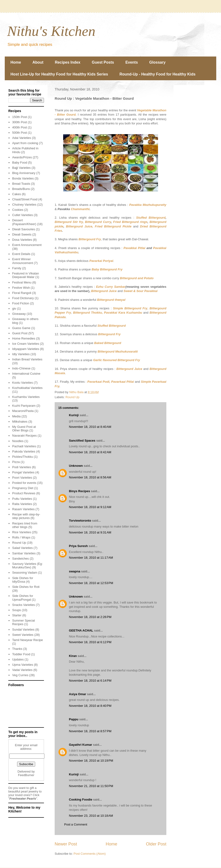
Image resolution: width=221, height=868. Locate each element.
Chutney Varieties (24, 205)
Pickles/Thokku (22, 457)
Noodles (18, 441)
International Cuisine (26, 374)
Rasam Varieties (23, 509)
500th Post (19, 133)
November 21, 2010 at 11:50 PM (91, 786)
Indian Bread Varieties (27, 359)
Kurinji (74, 415)
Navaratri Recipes (24, 436)
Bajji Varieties (21, 168)
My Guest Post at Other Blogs (24, 429)
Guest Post (20, 333)
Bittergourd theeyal (111, 300)
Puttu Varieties (22, 499)
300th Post (19, 122)
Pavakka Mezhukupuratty (148, 205)
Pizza (16, 462)
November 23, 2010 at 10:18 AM (91, 816)
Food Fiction (21, 303)
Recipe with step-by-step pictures (26, 516)
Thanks (17, 649)
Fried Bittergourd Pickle (113, 226)
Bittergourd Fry (90, 239)
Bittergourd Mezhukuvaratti (118, 351)
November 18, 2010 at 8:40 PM (90, 706)
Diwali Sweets (22, 234)
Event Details (21, 254)
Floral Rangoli (22, 293)
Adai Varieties (22, 138)
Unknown (76, 466)
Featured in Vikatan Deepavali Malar (26, 275)
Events (132, 62)
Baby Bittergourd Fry (107, 269)
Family (17, 268)
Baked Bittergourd (108, 343)
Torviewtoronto (80, 521)
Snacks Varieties (24, 605)
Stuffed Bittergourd (151, 218)
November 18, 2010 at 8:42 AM (90, 452)
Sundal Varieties (23, 630)
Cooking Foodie (81, 800)
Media (16, 416)
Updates (18, 659)
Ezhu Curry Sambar (111, 287)
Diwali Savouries (24, 229)
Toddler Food (21, 654)
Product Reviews (24, 493)
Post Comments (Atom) (90, 854)
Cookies (18, 210)
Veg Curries (20, 675)
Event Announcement (27, 245)
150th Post (19, 117)
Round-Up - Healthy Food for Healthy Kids (158, 74)
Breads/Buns (21, 189)
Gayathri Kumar (81, 745)
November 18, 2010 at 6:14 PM (90, 681)
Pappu (74, 719)
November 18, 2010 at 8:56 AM (90, 477)
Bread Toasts (21, 184)
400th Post (19, 127)
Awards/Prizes (22, 157)
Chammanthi (80, 209)
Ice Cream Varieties (26, 344)
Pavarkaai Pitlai (123, 382)
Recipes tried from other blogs (25, 525)
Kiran (73, 656)
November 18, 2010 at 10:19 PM (91, 761)
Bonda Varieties (23, 178)
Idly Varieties (21, 354)
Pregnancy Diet (23, 488)
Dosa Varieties (22, 240)
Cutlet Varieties (22, 215)
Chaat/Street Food (25, 199)
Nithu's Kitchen (51, 31)
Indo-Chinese (21, 368)
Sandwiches (20, 559)
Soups (17, 610)
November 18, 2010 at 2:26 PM (90, 617)
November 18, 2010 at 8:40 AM (90, 427)
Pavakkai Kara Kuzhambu (123, 313)
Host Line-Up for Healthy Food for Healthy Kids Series (59, 74)
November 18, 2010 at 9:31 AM (90, 532)
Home (16, 62)
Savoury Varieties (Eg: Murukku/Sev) (27, 566)
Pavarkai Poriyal (101, 261)
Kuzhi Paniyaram (24, 406)
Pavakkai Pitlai (135, 248)
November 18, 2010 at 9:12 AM (90, 507)
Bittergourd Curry (98, 222)
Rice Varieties (22, 532)
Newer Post (66, 844)
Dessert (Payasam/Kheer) (24, 222)
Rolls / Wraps (21, 537)
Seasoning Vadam (25, 573)
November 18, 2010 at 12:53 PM (91, 583)
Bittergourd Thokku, (88, 313)
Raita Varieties (22, 504)
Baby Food (20, 163)
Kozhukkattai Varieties (27, 388)
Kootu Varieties (22, 383)
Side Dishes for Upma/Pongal (23, 598)
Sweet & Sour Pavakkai (141, 291)
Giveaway (19, 314)
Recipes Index (68, 62)
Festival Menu (22, 282)
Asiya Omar (77, 694)
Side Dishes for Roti (26, 587)
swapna (75, 571)
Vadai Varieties (22, 670)
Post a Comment (76, 824)
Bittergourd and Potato (137, 278)
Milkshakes (20, 422)
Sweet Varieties (23, 635)
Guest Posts (103, 62)
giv (14, 309)
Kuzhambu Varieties (26, 397)
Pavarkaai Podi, (99, 382)
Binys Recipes (79, 491)
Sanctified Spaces (82, 441)
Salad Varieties (22, 548)
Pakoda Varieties (24, 451)
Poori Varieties (22, 478)
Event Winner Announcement (22, 261)
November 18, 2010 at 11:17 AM (91, 558)
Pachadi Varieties (24, 446)
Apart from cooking (25, 143)
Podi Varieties (22, 467)
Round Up (73, 397)
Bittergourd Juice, (79, 226)
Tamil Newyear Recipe (27, 640)
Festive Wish (21, 288)
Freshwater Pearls (23, 799)
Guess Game (21, 328)
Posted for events (24, 483)
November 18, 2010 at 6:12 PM (90, 642)
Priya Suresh (78, 546)
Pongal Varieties (23, 472)
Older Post (156, 844)
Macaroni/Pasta (23, 411)
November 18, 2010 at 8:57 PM (90, 731)
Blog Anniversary (24, 173)
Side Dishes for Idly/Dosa (23, 580)
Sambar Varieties (24, 553)
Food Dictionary (23, 298)
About (38, 62)
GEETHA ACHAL (81, 630)
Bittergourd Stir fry (69, 222)
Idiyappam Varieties (26, 349)
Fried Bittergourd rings (130, 222)
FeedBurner (26, 775)
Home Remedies (24, 338)
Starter (17, 615)
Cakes (17, 194)
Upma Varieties (23, 665)
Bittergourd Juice (104, 291)
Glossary (157, 62)
